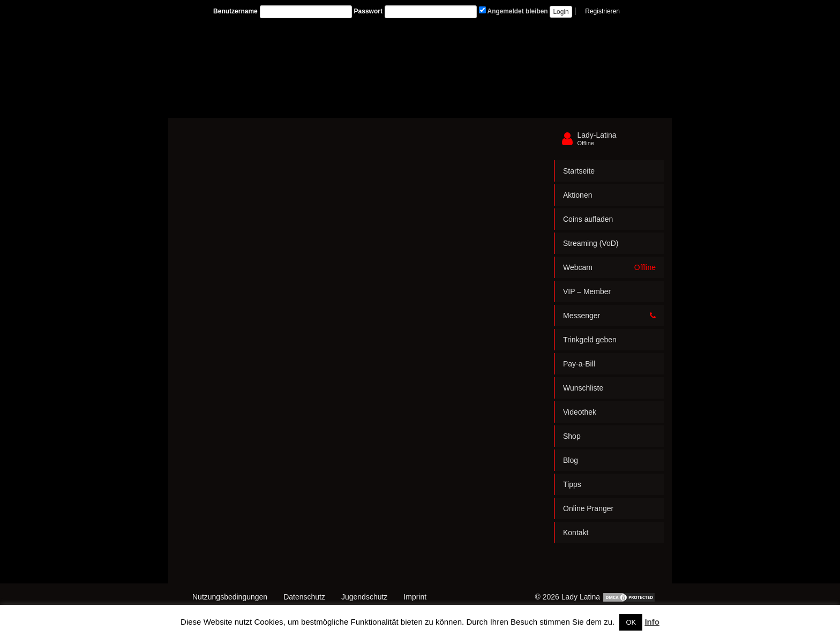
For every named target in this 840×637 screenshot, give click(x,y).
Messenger (609, 316)
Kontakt (576, 533)
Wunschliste (583, 388)
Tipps (572, 484)
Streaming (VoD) (591, 243)
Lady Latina (581, 597)
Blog (571, 460)
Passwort (368, 11)
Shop (572, 436)
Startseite (579, 171)
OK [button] (631, 622)
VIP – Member (587, 291)
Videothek (580, 412)
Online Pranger (588, 508)
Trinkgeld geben (590, 340)
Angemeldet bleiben (513, 11)
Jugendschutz (364, 597)
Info (652, 622)
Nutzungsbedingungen (230, 597)
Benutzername (235, 11)
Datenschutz (304, 597)
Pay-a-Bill (579, 364)
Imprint (415, 597)
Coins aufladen (588, 219)
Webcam (609, 267)
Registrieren (602, 11)
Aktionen (577, 195)
